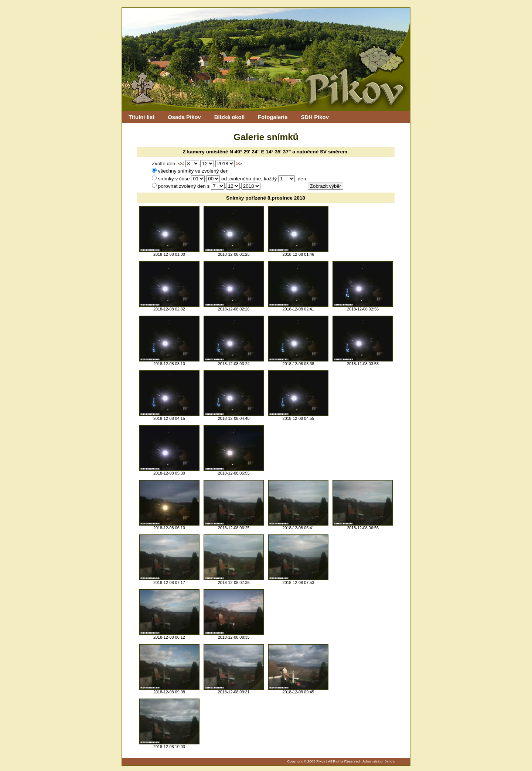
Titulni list (141, 117)
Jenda (390, 761)
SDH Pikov (315, 117)
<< (181, 164)
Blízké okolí (229, 117)
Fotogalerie (273, 117)
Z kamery (194, 152)
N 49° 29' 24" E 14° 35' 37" (260, 152)
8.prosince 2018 (286, 198)
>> (239, 164)
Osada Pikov (184, 117)
